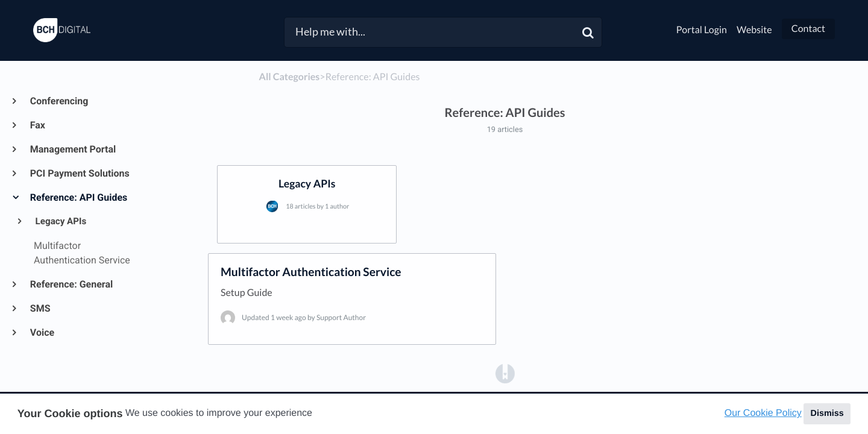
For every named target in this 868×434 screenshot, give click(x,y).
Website (754, 30)
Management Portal (72, 149)
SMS (40, 308)
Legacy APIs (60, 221)
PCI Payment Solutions (79, 173)
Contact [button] (808, 29)
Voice (42, 332)
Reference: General (71, 284)
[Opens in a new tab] (505, 373)
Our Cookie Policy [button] (763, 413)
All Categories (290, 77)
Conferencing (58, 101)
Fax (37, 125)
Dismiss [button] (827, 414)
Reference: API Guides (78, 197)
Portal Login (702, 30)
